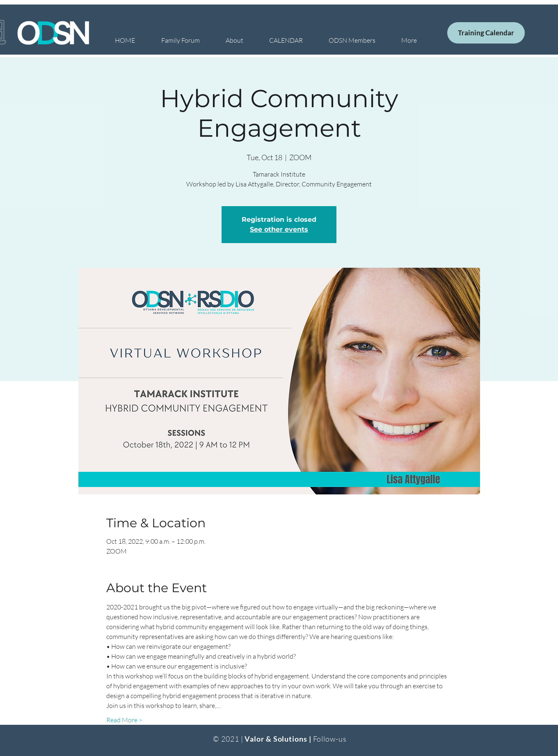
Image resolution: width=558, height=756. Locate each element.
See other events (279, 229)
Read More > (124, 720)
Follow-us (330, 739)
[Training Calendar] (486, 33)
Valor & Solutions (276, 739)
